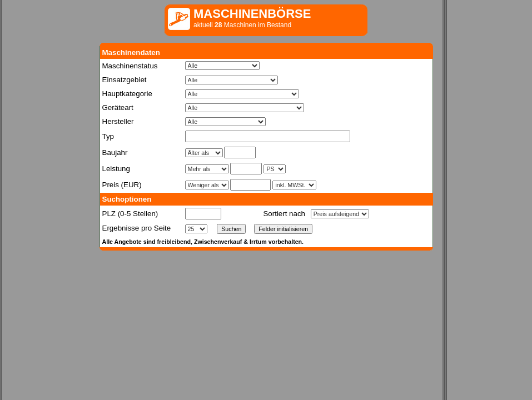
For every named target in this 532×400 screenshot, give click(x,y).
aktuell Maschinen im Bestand (242, 25)
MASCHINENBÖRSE (252, 14)
